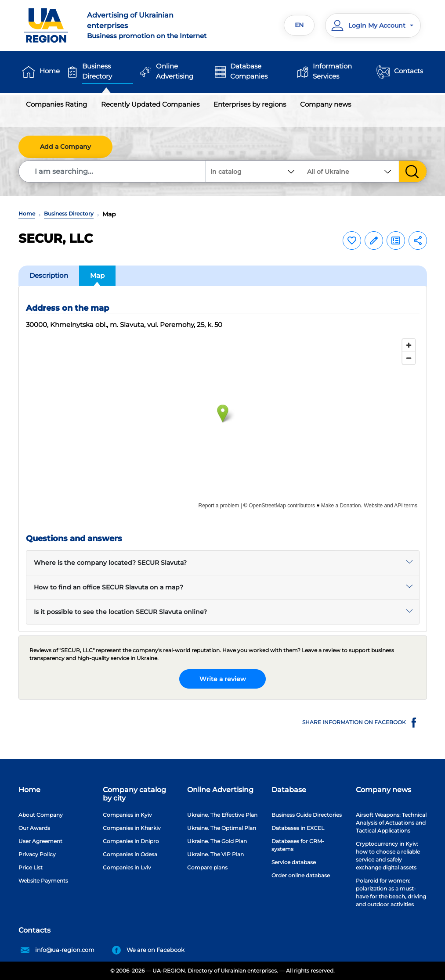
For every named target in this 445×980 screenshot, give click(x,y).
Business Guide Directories (307, 815)
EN (299, 25)
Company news (326, 104)
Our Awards (34, 828)
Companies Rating (56, 104)
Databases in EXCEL (298, 828)
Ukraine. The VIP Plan (215, 854)
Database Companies (249, 71)
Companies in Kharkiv (132, 828)
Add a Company (65, 147)
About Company (41, 815)
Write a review (223, 679)
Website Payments (43, 881)
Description (49, 275)
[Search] (112, 171)
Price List (31, 867)
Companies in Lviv (127, 867)
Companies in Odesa (130, 854)
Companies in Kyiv (127, 815)
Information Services (332, 71)
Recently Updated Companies (150, 104)
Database (289, 790)
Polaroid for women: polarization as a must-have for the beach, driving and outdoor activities (391, 892)
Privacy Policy (37, 854)
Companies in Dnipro (131, 841)
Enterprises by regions (250, 104)
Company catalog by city (134, 794)
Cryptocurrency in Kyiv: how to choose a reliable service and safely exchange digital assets (388, 856)
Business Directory (97, 71)
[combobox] (351, 171)
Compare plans (207, 867)
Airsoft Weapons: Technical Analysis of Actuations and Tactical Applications (391, 823)
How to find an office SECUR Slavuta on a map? (109, 587)
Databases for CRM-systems (298, 845)
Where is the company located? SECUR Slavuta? (110, 563)
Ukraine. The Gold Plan (217, 841)
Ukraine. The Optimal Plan (222, 828)
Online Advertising (175, 71)
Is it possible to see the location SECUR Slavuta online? (120, 612)
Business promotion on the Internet (151, 25)
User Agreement (40, 841)
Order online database (301, 875)
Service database (294, 862)
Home (50, 71)
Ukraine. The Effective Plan (222, 815)
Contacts (409, 71)
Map (97, 275)
